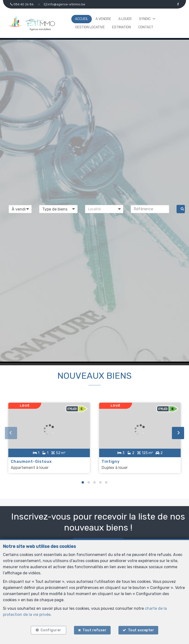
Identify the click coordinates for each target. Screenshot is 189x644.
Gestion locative (90, 27)
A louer (125, 19)
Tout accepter (142, 630)
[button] (104, 209)
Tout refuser (94, 630)
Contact (146, 27)
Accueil (82, 19)
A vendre (103, 19)
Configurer (50, 630)
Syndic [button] (145, 19)
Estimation (121, 27)
